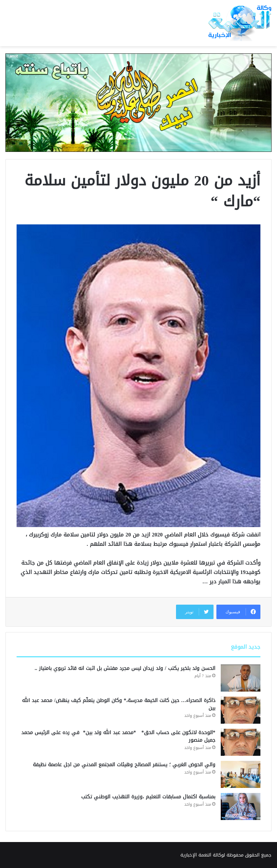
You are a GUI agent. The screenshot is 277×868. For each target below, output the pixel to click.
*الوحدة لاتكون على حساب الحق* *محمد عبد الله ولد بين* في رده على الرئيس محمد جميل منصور (118, 736)
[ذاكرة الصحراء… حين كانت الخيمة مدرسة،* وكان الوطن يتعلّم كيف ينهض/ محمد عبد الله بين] (241, 710)
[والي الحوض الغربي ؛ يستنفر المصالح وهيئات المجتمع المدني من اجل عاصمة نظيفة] (241, 774)
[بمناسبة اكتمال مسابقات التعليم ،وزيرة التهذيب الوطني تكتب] (241, 806)
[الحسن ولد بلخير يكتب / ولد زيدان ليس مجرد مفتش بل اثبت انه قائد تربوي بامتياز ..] (241, 678)
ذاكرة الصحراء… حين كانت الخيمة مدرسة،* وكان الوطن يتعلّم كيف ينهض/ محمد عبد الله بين (119, 704)
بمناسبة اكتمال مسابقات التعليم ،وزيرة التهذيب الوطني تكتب (148, 797)
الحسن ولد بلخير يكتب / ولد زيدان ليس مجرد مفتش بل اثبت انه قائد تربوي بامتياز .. (125, 668)
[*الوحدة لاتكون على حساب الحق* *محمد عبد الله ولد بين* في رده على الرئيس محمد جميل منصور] (241, 742)
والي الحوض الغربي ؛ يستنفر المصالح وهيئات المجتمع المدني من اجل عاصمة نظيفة (124, 765)
